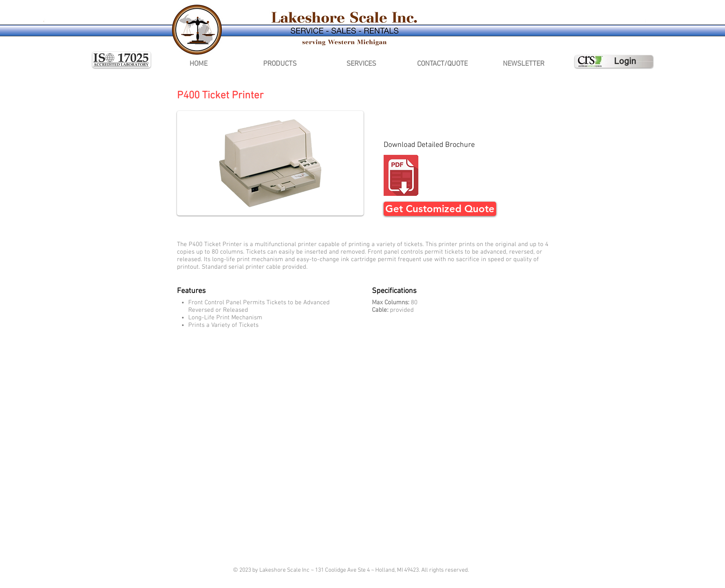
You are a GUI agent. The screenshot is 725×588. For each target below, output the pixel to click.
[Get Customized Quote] (440, 209)
